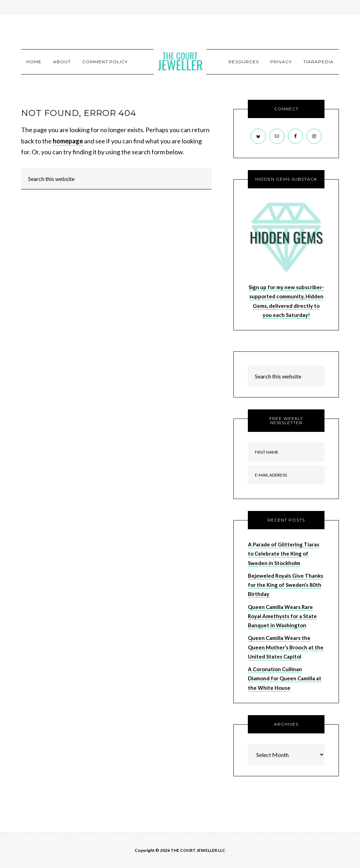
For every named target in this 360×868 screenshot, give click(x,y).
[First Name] (286, 452)
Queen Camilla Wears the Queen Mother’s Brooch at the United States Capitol (286, 647)
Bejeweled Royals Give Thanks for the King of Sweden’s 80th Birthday (285, 585)
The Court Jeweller (180, 61)
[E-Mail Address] (286, 475)
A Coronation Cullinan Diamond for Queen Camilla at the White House (285, 678)
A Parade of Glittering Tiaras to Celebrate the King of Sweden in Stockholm (284, 554)
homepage (68, 141)
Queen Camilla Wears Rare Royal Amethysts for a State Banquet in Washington (282, 616)
